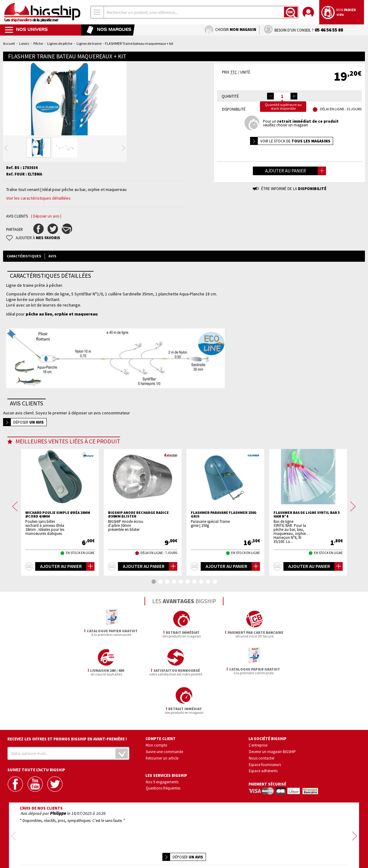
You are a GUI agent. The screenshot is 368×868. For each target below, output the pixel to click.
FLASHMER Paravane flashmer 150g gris (224, 539)
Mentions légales (147, 855)
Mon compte (156, 731)
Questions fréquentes (163, 775)
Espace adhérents (263, 757)
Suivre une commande (164, 738)
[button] (294, 96)
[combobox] (97, 12)
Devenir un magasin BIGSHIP (272, 738)
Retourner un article (162, 744)
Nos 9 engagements (162, 768)
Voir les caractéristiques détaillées (38, 223)
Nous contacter (262, 744)
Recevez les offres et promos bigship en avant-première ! (67, 725)
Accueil (9, 43)
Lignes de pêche (60, 43)
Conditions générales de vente (210, 846)
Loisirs (24, 43)
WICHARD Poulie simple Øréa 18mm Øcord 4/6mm (58, 539)
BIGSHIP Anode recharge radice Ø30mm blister (138, 539)
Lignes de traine (89, 43)
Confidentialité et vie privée (155, 846)
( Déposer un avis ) (46, 241)
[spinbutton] (282, 96)
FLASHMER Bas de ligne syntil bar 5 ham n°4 (307, 539)
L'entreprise (258, 731)
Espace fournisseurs (265, 751)
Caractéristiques (24, 281)
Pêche (38, 43)
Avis (52, 281)
